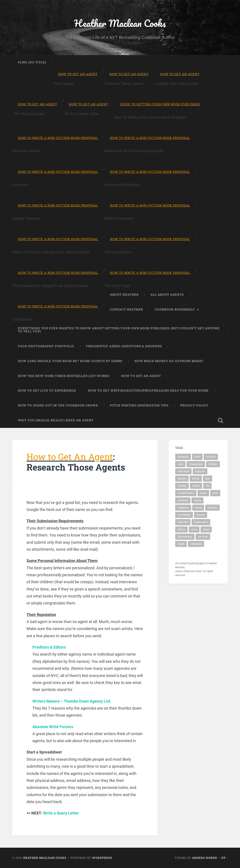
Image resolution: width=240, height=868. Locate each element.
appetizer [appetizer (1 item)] (183, 457)
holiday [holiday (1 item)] (182, 486)
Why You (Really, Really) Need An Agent (56, 420)
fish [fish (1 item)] (208, 479)
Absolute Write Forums (53, 727)
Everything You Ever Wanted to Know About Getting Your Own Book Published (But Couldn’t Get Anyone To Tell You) (119, 330)
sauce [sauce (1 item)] (198, 508)
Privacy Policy (194, 406)
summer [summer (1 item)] (203, 537)
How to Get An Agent (141, 376)
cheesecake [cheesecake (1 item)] (196, 464)
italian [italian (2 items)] (196, 486)
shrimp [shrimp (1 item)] (201, 515)
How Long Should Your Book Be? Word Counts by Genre (70, 361)
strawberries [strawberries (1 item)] (185, 537)
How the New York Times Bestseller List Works (64, 376)
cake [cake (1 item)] (180, 464)
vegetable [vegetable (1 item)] (196, 544)
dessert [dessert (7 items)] (182, 479)
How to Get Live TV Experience (47, 391)
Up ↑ (225, 858)
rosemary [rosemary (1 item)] (183, 508)
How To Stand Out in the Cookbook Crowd (58, 406)
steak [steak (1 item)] (206, 529)
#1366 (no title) (32, 62)
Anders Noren (205, 858)
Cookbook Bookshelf (175, 310)
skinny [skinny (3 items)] (181, 529)
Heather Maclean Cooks (120, 23)
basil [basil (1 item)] (197, 457)
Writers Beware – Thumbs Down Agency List (71, 701)
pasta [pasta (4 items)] (203, 493)
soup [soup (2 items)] (194, 529)
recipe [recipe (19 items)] (198, 500)
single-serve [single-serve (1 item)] (201, 522)
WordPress (102, 858)
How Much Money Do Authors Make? (169, 361)
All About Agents (167, 295)
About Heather (124, 295)
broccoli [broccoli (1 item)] (211, 457)
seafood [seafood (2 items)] (212, 508)
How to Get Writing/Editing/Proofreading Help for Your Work (148, 391)
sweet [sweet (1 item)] (181, 544)
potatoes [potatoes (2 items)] (183, 500)
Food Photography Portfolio (46, 346)
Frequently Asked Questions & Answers (124, 346)
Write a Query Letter (61, 813)
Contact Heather (126, 310)
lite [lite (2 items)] (207, 486)
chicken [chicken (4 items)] (213, 464)
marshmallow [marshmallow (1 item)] (186, 493)
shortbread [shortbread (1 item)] (184, 515)
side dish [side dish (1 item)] (183, 522)
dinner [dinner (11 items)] (196, 479)
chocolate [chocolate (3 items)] (183, 471)
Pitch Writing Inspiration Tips (139, 406)
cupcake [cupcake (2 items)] (200, 471)
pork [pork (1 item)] (215, 493)
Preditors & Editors (49, 647)
